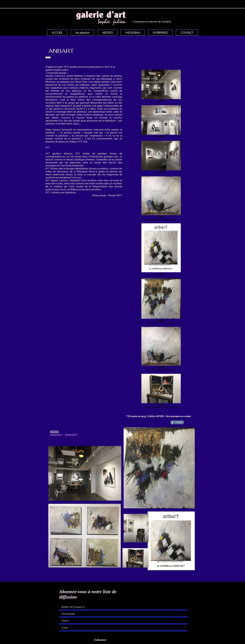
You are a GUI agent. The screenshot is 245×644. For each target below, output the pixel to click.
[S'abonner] (99, 640)
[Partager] (177, 422)
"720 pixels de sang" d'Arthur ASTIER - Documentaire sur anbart (158, 416)
